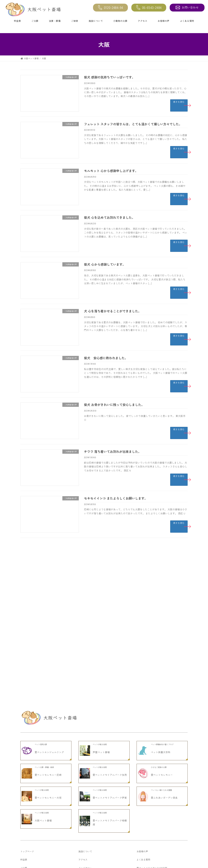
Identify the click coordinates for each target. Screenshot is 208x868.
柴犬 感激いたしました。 (51, 688)
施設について (96, 21)
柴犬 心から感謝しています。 (105, 264)
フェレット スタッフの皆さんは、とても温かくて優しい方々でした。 (133, 124)
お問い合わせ (187, 7)
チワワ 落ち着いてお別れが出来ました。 (113, 451)
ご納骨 (75, 21)
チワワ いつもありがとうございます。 (58, 629)
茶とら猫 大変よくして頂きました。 (57, 570)
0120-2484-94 (111, 8)
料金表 (18, 21)
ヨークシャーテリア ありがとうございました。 (63, 707)
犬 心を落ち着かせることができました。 (113, 311)
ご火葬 (35, 21)
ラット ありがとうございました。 (56, 589)
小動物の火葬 (120, 21)
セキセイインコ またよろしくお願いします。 (116, 498)
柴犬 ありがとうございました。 (55, 609)
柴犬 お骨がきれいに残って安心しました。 (114, 405)
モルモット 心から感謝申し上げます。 (111, 171)
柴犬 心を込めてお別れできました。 (109, 217)
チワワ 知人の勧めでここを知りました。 (60, 747)
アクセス (142, 21)
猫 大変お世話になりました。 (53, 668)
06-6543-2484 (149, 8)
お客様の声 (164, 21)
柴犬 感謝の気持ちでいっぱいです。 (109, 77)
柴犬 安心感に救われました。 (106, 358)
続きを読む (179, 102)
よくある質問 (187, 21)
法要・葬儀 (55, 21)
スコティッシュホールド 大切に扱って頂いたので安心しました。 (73, 648)
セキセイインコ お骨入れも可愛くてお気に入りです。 (67, 727)
